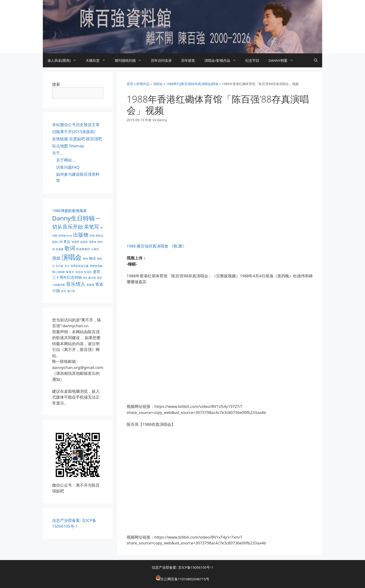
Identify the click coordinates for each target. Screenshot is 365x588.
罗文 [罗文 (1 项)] (67, 266)
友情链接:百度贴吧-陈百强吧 (77, 139)
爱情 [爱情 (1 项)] (85, 259)
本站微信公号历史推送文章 (76, 125)
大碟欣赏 (98, 60)
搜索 (56, 84)
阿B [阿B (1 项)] (85, 278)
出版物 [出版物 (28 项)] (81, 234)
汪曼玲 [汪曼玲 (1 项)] (95, 249)
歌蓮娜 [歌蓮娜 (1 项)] (59, 249)
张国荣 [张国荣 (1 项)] (75, 242)
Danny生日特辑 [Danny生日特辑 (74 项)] (74, 218)
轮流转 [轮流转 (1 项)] (88, 272)
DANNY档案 (283, 60)
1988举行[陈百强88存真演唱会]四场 (192, 84)
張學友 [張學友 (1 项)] (93, 242)
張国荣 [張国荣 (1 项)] (84, 242)
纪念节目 (252, 60)
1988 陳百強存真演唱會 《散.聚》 (156, 246)
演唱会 (158, 84)
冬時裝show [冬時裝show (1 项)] (65, 236)
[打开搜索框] (316, 60)
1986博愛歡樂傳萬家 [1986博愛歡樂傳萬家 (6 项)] (69, 211)
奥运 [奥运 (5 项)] (67, 242)
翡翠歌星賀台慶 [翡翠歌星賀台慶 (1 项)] (79, 266)
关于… (58, 153)
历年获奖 (188, 60)
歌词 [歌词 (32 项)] (70, 248)
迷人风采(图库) (64, 60)
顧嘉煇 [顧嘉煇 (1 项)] (90, 285)
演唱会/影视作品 (223, 60)
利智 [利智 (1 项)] (92, 236)
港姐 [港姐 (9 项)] (56, 258)
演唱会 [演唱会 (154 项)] (72, 257)
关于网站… (66, 160)
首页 (130, 84)
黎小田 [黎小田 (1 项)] (71, 291)
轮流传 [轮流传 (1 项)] (79, 272)
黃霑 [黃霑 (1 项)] (64, 291)
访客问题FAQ (68, 167)
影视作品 (143, 84)
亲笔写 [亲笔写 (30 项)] (91, 227)
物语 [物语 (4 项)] (92, 258)
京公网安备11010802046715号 (185, 579)
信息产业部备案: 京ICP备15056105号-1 (182, 567)
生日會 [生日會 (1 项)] (59, 266)
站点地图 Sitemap (68, 146)
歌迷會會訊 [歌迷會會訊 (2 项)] (83, 249)
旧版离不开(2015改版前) (74, 132)
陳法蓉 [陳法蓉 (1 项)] (92, 278)
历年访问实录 (161, 60)
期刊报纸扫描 (130, 60)
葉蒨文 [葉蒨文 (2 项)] (70, 272)
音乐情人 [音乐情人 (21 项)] (76, 284)
